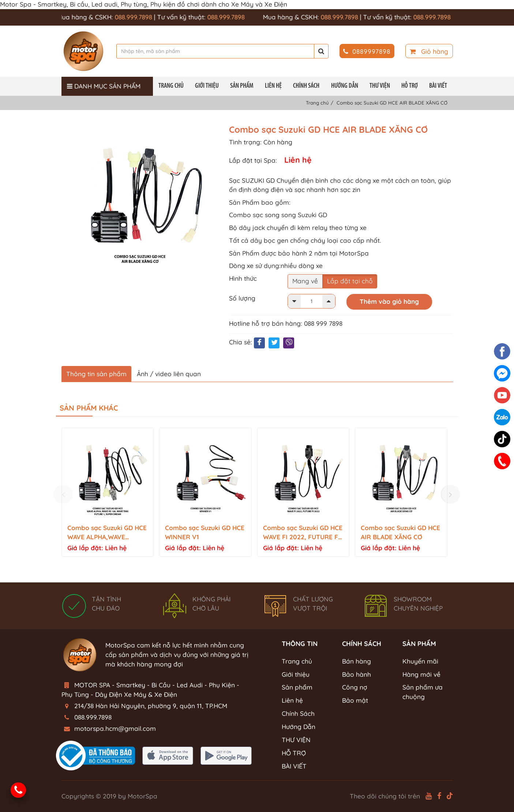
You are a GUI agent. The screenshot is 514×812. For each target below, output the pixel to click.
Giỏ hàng (429, 51)
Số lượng (242, 298)
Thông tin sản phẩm (96, 374)
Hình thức (243, 278)
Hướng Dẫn (345, 86)
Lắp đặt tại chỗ (350, 281)
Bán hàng (357, 661)
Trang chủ (171, 86)
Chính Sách (306, 86)
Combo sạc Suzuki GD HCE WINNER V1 (205, 532)
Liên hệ (273, 86)
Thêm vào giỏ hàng (389, 301)
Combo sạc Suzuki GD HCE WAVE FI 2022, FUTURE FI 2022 (303, 533)
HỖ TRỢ (410, 86)
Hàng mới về (421, 674)
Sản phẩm (242, 86)
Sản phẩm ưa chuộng (423, 692)
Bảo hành (357, 674)
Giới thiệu (207, 86)
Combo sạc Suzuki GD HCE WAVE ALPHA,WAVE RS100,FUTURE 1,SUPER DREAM (107, 533)
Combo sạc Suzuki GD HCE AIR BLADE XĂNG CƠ (400, 532)
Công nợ (355, 687)
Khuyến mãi (420, 661)
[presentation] (64, 494)
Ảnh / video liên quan (169, 374)
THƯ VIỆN (380, 86)
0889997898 (367, 51)
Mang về (305, 281)
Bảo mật (355, 700)
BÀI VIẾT (438, 86)
